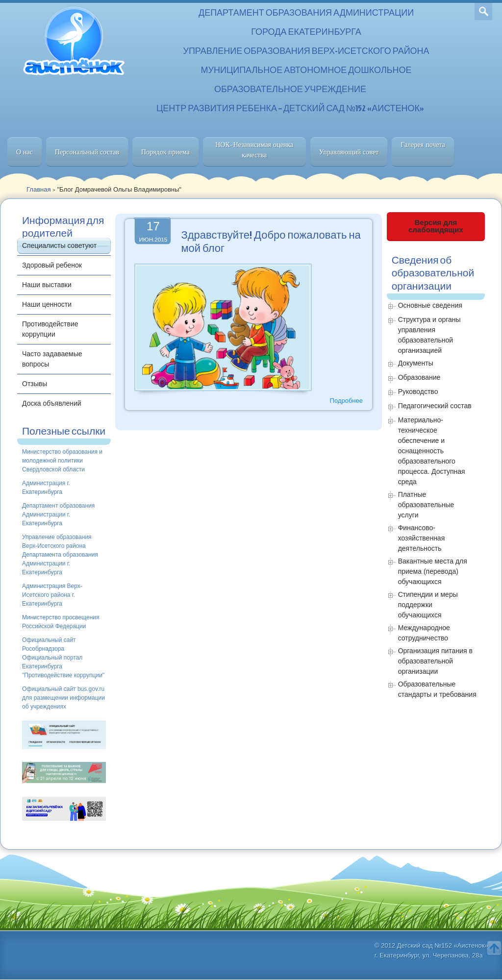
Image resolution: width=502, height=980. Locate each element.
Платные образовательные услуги (426, 505)
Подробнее (346, 401)
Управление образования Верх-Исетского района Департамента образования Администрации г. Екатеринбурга (60, 555)
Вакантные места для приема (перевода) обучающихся (433, 571)
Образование (419, 377)
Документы (416, 363)
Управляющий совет (349, 152)
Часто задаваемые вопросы (52, 359)
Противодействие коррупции (50, 329)
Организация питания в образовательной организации (435, 661)
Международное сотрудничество (424, 633)
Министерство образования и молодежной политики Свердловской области (62, 461)
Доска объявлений (52, 403)
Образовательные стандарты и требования (437, 689)
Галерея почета (423, 145)
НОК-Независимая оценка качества (254, 150)
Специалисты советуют (59, 245)
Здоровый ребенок (52, 265)
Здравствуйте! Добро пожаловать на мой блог (271, 241)
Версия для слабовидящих (436, 226)
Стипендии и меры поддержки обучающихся (428, 605)
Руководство (418, 392)
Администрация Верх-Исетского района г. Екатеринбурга (52, 595)
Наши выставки (47, 285)
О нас (25, 152)
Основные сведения (430, 305)
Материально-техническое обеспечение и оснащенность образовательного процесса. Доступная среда (432, 451)
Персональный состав (87, 152)
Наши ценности (47, 304)
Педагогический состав (435, 406)
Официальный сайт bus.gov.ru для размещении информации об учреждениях (63, 698)
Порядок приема (165, 152)
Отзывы (35, 384)
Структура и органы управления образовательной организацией (429, 335)
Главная (38, 189)
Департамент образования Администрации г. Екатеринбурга (58, 514)
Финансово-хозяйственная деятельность (422, 538)
